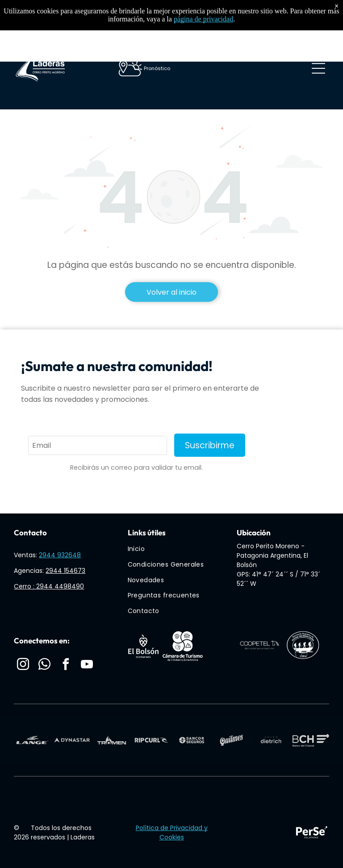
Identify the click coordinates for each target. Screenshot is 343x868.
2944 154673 (65, 571)
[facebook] (66, 666)
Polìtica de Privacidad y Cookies (172, 833)
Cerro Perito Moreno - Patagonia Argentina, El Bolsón (272, 555)
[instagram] (23, 666)
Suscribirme (210, 445)
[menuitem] (175, 549)
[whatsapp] (44, 666)
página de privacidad (203, 19)
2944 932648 (60, 555)
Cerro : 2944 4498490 (49, 586)
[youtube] (87, 666)
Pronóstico (157, 68)
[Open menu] (318, 68)
